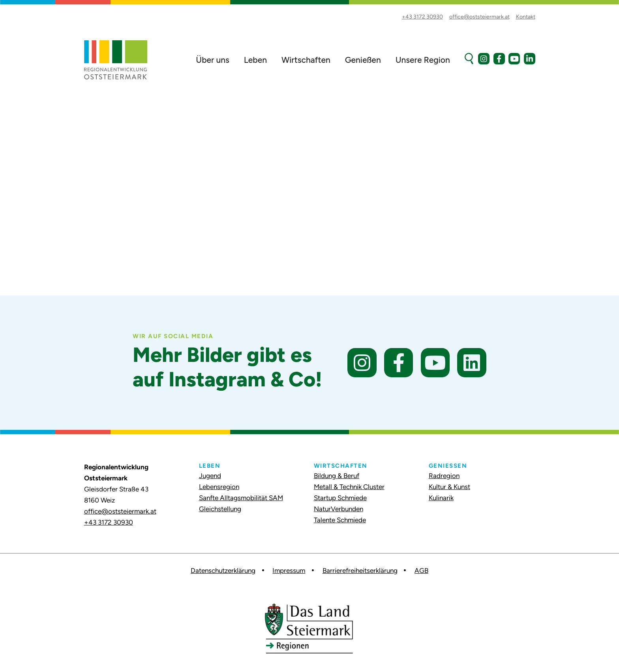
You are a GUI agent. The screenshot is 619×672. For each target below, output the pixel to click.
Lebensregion (219, 487)
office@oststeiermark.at (120, 511)
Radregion (444, 476)
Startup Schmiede (340, 498)
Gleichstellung (220, 509)
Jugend (210, 476)
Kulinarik (441, 498)
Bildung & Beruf (337, 476)
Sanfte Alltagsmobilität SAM (241, 498)
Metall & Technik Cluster (349, 487)
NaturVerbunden (339, 509)
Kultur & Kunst (449, 487)
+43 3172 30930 (109, 522)
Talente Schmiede (340, 520)
